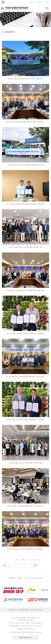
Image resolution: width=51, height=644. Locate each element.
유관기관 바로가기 (25, 638)
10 (34, 560)
